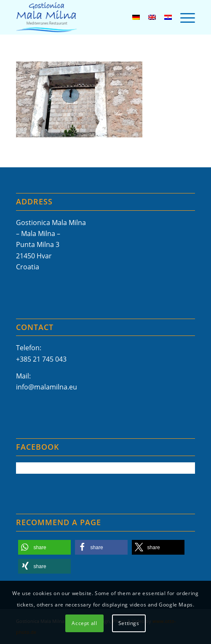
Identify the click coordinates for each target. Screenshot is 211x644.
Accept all (84, 623)
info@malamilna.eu (47, 387)
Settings (129, 623)
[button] (44, 547)
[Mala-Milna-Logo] (88, 17)
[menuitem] (183, 17)
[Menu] (183, 17)
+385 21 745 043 (41, 359)
